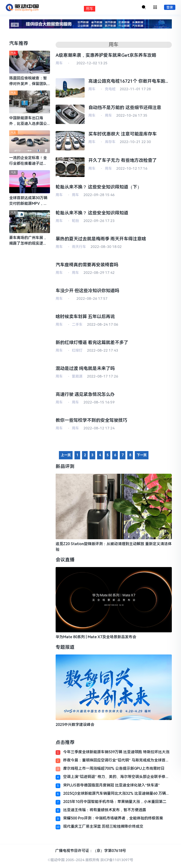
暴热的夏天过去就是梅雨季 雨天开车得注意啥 (101, 239)
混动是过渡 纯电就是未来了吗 (85, 370)
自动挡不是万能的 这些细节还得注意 (125, 108)
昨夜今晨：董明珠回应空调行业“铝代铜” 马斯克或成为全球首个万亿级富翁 (116, 762)
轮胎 (75, 221)
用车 (59, 63)
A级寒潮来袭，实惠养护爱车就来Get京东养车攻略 (106, 55)
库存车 (110, 142)
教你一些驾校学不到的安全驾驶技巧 (91, 422)
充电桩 (110, 89)
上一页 (66, 457)
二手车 (77, 325)
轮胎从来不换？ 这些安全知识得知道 (92, 213)
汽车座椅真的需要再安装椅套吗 (87, 265)
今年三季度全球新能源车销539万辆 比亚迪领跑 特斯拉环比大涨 (116, 753)
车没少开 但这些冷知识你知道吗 (88, 291)
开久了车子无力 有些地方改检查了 (123, 161)
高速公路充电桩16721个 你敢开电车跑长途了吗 (129, 82)
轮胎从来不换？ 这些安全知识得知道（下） (99, 187)
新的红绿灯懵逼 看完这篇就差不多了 (92, 343)
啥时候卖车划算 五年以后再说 (85, 317)
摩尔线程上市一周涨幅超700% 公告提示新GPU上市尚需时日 (114, 770)
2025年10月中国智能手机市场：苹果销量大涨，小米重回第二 (115, 803)
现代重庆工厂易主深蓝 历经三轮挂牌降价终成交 (103, 828)
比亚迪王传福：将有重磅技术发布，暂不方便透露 (105, 812)
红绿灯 (77, 352)
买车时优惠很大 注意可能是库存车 (123, 134)
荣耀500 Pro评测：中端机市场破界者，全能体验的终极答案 (113, 820)
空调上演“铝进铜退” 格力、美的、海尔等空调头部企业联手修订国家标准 (116, 778)
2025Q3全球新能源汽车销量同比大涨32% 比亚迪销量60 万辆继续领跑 (116, 795)
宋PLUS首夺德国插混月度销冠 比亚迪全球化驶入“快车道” (111, 787)
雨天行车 (79, 247)
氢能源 (77, 378)
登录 (170, 8)
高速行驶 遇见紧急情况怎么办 (85, 396)
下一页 (142, 457)
